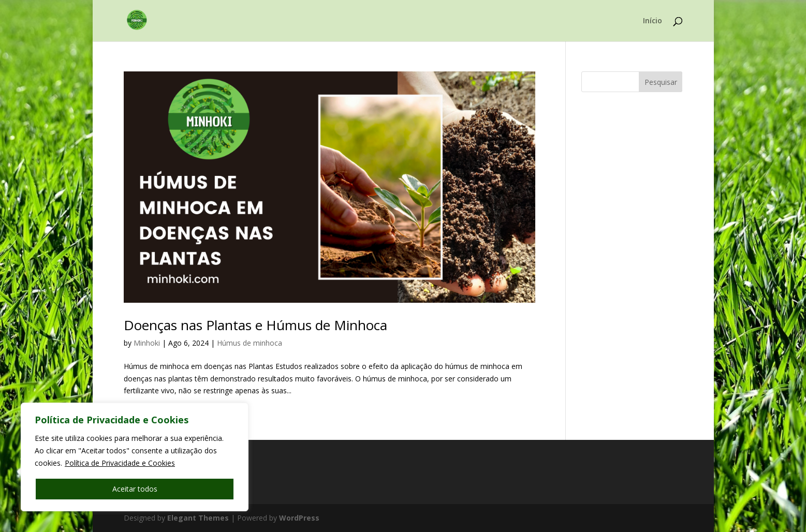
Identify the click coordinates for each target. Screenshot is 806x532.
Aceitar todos (135, 489)
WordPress (299, 518)
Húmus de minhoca (250, 343)
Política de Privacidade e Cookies (120, 463)
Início (653, 21)
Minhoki (147, 343)
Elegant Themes (198, 518)
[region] (135, 457)
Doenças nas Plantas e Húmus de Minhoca (255, 325)
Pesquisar (661, 82)
